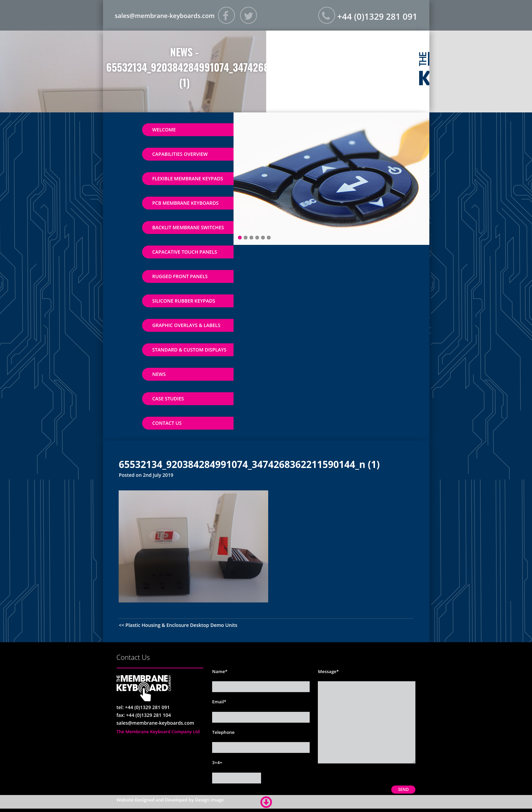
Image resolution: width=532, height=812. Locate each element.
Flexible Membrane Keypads (188, 178)
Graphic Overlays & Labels (186, 325)
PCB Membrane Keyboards (185, 203)
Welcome (164, 130)
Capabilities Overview (180, 154)
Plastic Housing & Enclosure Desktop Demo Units (181, 625)
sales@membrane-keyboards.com (165, 16)
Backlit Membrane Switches (188, 227)
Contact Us (167, 423)
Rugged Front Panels (180, 276)
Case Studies (168, 399)
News (159, 374)
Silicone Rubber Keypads (184, 301)
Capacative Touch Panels (185, 252)
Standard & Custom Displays (189, 350)
